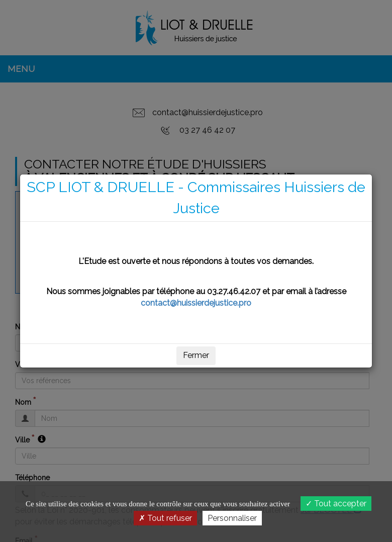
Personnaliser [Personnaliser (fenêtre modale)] (232, 518)
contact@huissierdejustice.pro (196, 303)
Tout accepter (336, 504)
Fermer (196, 355)
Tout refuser (165, 518)
